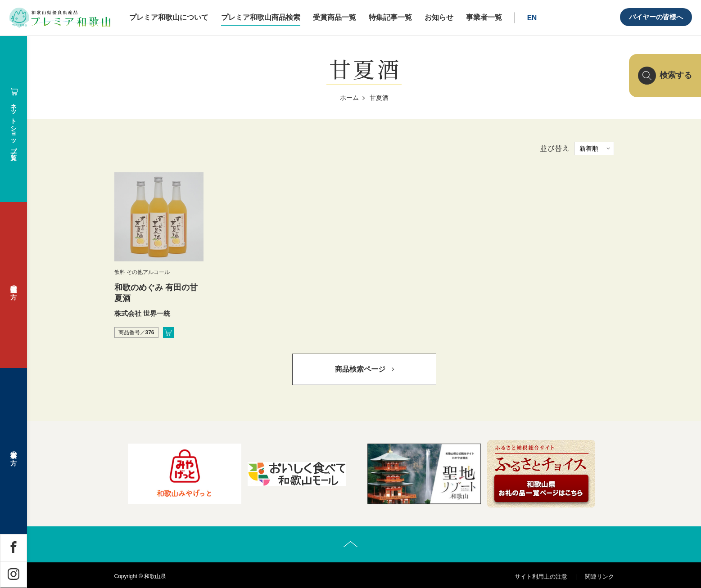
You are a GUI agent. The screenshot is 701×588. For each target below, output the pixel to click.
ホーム (349, 98)
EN (532, 18)
